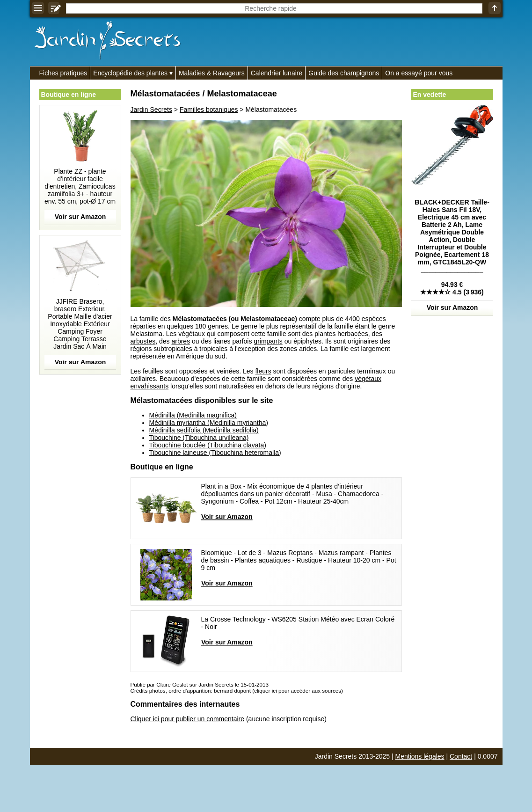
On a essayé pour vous (419, 73)
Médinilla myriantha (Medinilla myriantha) (209, 423)
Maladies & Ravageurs (212, 73)
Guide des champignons (344, 73)
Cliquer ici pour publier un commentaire (188, 719)
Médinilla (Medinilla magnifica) (193, 415)
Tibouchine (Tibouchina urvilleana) (199, 438)
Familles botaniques (209, 110)
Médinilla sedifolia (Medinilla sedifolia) (204, 430)
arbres (181, 341)
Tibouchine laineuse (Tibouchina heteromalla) (215, 453)
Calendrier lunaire (277, 73)
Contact (461, 756)
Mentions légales (420, 756)
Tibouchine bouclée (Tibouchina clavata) (208, 445)
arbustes (143, 341)
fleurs (263, 371)
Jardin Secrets (151, 110)
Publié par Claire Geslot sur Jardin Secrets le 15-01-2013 (200, 684)
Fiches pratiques (63, 73)
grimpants (268, 341)
